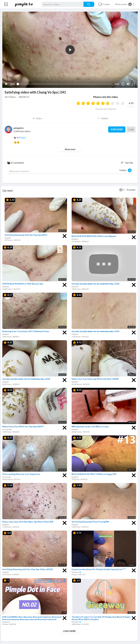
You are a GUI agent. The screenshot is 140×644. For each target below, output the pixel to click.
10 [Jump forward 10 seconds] (123, 84)
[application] (70, 50)
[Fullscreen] (133, 84)
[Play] (6, 84)
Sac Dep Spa (7, 429)
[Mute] (128, 84)
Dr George (7, 476)
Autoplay (131, 189)
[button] (125, 4)
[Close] (65, 235)
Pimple (22, 137)
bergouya (6, 621)
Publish (125, 170)
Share (37, 118)
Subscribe (117, 129)
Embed (103, 118)
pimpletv (19, 127)
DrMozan (76, 572)
